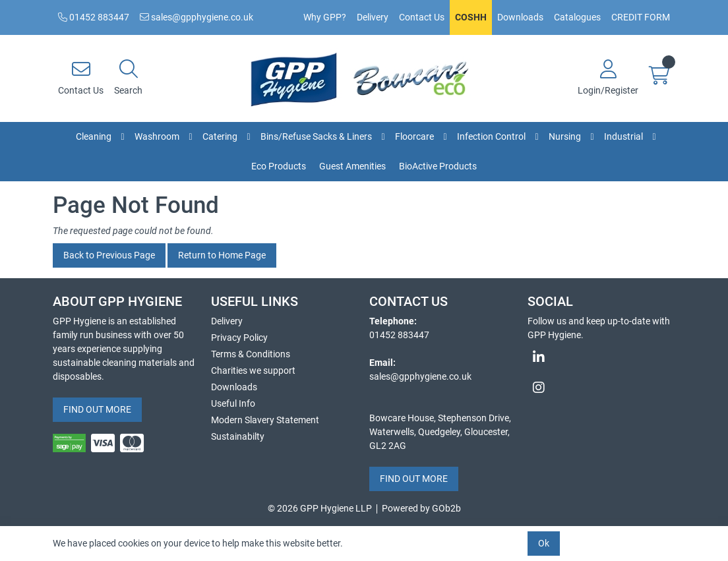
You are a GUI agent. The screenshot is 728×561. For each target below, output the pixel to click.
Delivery (373, 17)
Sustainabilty (238, 436)
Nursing (565, 136)
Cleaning (94, 136)
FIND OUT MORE (97, 409)
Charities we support (253, 370)
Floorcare (414, 136)
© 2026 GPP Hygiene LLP (320, 508)
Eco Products (279, 166)
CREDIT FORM (641, 17)
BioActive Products (438, 166)
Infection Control (491, 136)
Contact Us (422, 17)
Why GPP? (325, 17)
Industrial (623, 136)
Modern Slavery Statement (265, 420)
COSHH (471, 17)
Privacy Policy (239, 338)
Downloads (520, 17)
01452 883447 (94, 17)
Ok (544, 543)
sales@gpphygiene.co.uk (197, 17)
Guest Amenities (352, 166)
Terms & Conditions (251, 354)
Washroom (157, 136)
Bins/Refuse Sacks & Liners (316, 136)
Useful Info (233, 403)
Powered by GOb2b (421, 508)
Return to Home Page (222, 255)
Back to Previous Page (109, 255)
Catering (220, 136)
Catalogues (577, 17)
